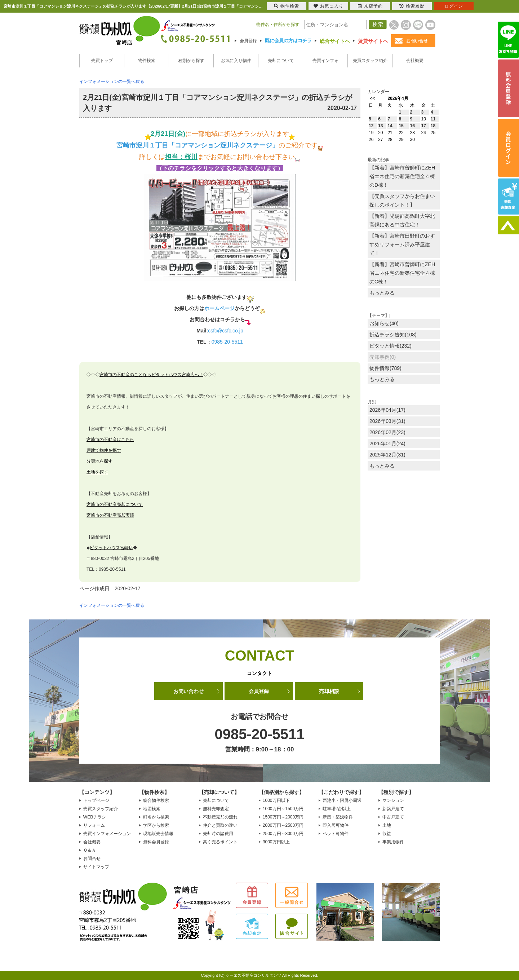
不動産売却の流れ (220, 817)
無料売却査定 (216, 809)
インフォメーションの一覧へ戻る (112, 81)
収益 (387, 834)
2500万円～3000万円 (283, 834)
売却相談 (329, 691)
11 (433, 119)
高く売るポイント (220, 842)
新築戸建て (393, 809)
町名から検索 (156, 817)
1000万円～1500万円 (283, 809)
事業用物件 (393, 842)
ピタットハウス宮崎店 (111, 548)
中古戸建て (393, 817)
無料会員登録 (156, 842)
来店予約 (370, 6)
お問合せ (92, 858)
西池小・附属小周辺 (342, 800)
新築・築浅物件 (338, 817)
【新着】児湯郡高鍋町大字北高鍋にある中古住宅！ (402, 220)
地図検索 (152, 809)
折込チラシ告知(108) (393, 335)
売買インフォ (325, 61)
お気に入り (329, 6)
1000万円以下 (276, 800)
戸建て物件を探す (104, 450)
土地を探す (97, 472)
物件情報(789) (385, 368)
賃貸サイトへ (373, 41)
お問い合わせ (188, 691)
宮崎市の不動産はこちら (110, 440)
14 (390, 126)
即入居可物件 (336, 825)
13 (380, 126)
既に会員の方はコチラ (288, 41)
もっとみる (382, 293)
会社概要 (415, 61)
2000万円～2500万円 (283, 825)
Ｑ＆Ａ (90, 850)
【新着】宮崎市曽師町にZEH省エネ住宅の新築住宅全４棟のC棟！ (402, 273)
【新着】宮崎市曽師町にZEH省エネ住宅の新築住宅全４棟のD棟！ (402, 176)
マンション (393, 800)
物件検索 (147, 61)
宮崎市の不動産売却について (115, 504)
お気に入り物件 (236, 61)
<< (372, 98)
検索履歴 (412, 6)
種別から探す (191, 61)
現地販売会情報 (158, 834)
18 (433, 126)
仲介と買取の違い (220, 825)
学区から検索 (156, 825)
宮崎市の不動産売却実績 (110, 515)
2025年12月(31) (387, 455)
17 (424, 126)
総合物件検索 (156, 800)
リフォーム (94, 825)
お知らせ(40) (384, 323)
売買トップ (102, 61)
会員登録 (248, 41)
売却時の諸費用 (218, 834)
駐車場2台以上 (337, 809)
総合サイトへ (335, 41)
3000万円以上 (276, 842)
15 (401, 126)
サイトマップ (96, 867)
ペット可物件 (336, 834)
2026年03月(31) (387, 421)
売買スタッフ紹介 (370, 61)
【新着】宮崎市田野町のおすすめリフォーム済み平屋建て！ (402, 244)
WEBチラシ (95, 817)
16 (412, 126)
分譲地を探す (99, 461)
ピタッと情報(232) (391, 346)
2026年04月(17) (387, 410)
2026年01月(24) (387, 443)
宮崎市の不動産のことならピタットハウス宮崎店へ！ (151, 375)
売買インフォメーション (107, 834)
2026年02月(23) (387, 432)
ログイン (454, 6)
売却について (281, 61)
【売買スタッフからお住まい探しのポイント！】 (402, 200)
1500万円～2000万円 (283, 817)
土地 (387, 825)
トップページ (96, 800)
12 (371, 126)
